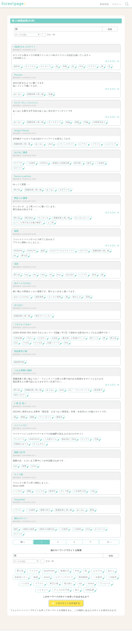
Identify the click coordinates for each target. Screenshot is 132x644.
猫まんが (77, 297)
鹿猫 (29, 491)
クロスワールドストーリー (62, 251)
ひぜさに (42, 338)
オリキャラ (46, 66)
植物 (32, 417)
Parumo (18, 75)
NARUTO (32, 251)
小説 (93, 491)
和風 (65, 66)
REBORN (18, 251)
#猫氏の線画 (29, 529)
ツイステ (34, 571)
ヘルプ (27, 634)
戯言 (43, 251)
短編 (51, 94)
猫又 (89, 163)
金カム (111, 571)
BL (73, 66)
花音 (16, 264)
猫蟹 (24, 466)
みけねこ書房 (21, 152)
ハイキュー (43, 590)
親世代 (52, 491)
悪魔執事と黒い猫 (35, 94)
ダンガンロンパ (82, 218)
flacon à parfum (23, 176)
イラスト (92, 66)
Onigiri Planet (22, 131)
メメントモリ (21, 425)
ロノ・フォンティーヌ (79, 390)
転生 (94, 275)
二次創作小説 (80, 491)
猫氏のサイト (21, 518)
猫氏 (16, 529)
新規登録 (104, 4)
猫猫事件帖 (19, 362)
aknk (51, 144)
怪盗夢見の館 (21, 351)
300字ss (44, 163)
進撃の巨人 (45, 510)
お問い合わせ (44, 634)
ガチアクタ (65, 190)
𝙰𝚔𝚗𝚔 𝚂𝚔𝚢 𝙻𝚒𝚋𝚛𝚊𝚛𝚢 (26, 103)
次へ (109, 542)
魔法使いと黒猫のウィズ (74, 338)
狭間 (16, 231)
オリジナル (31, 66)
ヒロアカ (98, 571)
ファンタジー (45, 417)
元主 (16, 343)
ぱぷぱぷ (19, 305)
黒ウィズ (94, 338)
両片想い (78, 163)
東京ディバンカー (44, 316)
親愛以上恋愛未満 (61, 163)
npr (80, 583)
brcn (59, 275)
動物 (23, 417)
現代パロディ (20, 395)
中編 (86, 122)
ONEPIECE (34, 439)
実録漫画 (40, 297)
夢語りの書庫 (21, 198)
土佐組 (55, 338)
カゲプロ (84, 251)
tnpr (27, 275)
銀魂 (36, 577)
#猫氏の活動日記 (47, 529)
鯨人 (77, 590)
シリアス (83, 275)
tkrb (43, 275)
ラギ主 (26, 343)
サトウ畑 (19, 474)
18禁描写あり (99, 122)
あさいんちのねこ (23, 283)
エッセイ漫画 (55, 297)
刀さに (30, 338)
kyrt (16, 466)
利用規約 (62, 634)
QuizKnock (49, 571)
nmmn (34, 466)
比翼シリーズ (54, 343)
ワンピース (19, 439)
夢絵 (92, 510)
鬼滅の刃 (65, 571)
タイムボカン (39, 444)
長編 (77, 122)
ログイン (117, 4)
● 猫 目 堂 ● (20, 403)
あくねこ (18, 94)
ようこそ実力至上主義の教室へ (28, 223)
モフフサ (18, 163)
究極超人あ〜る (21, 444)
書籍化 (59, 417)
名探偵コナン (21, 577)
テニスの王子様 (62, 590)
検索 (110, 29)
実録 (88, 297)
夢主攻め (29, 218)
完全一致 (48, 35)
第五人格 (54, 583)
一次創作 (31, 163)
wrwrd (47, 577)
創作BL (17, 66)
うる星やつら (51, 439)
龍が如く (69, 583)
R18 (81, 66)
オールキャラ (55, 122)
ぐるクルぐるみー (23, 324)
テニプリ (85, 439)
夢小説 (17, 190)
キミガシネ (43, 218)
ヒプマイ (83, 144)
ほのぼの (70, 275)
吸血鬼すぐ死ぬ (69, 439)
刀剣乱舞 (18, 338)
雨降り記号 (20, 452)
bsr (35, 275)
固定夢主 (98, 390)
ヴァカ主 (38, 343)
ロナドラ (18, 168)
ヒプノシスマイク (66, 144)
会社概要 (78, 634)
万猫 (96, 439)
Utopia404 (20, 500)
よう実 (51, 223)
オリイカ (18, 534)
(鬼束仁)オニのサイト (25, 47)
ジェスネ (40, 491)
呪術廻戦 (83, 577)
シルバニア (111, 144)
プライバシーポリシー (99, 634)
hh (51, 275)
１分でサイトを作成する (66, 603)
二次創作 (100, 163)
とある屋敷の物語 (23, 370)
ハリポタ (18, 491)
